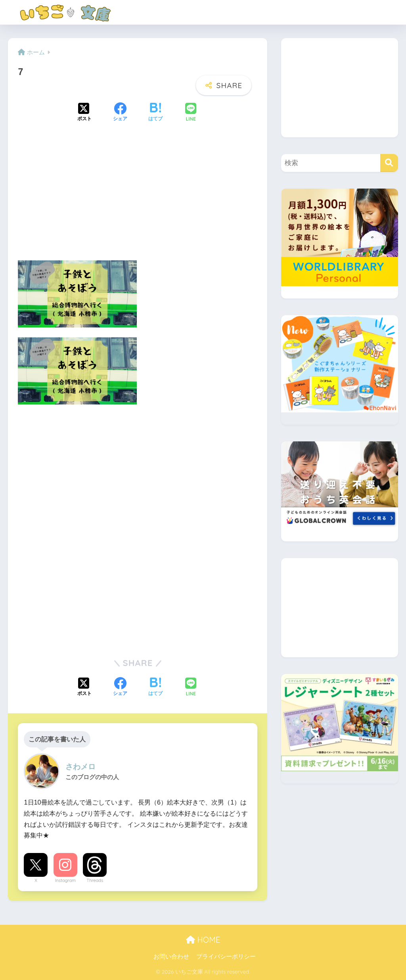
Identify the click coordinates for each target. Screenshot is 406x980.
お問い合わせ (171, 957)
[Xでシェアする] (84, 113)
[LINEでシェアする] (191, 113)
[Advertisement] (138, 198)
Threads (95, 880)
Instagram (65, 880)
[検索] (389, 163)
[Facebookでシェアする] (120, 113)
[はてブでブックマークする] (155, 113)
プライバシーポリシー (226, 957)
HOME (203, 940)
